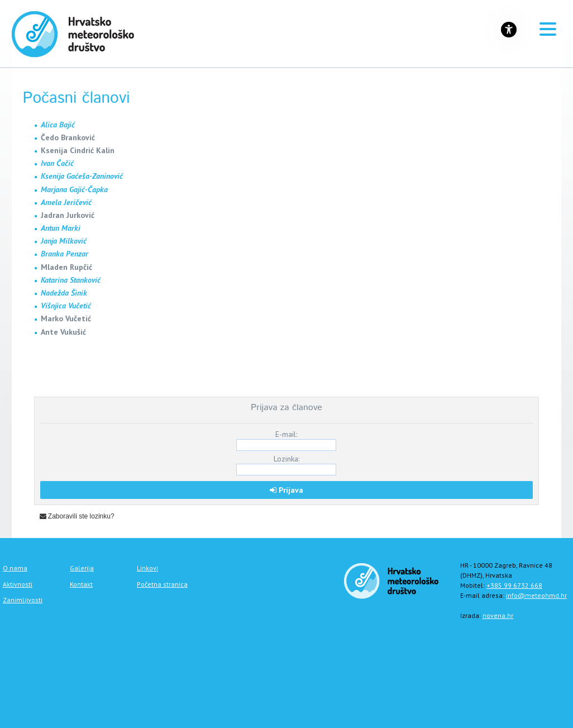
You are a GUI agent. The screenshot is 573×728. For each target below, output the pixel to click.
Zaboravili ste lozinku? (77, 516)
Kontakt (81, 584)
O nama (15, 568)
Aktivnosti (18, 584)
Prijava (286, 490)
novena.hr (498, 615)
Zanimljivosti (23, 600)
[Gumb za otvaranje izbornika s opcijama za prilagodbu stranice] (509, 30)
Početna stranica (162, 584)
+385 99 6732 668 (514, 585)
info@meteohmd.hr (536, 595)
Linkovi (147, 568)
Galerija (82, 568)
